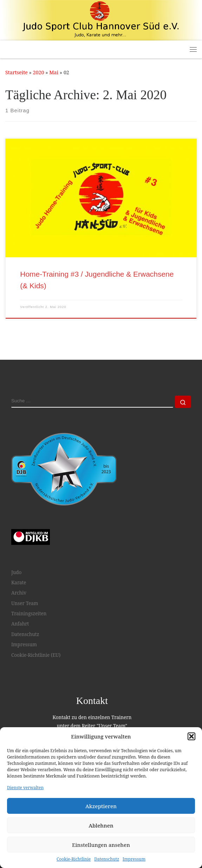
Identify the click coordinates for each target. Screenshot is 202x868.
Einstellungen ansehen (101, 845)
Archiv (19, 593)
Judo (16, 572)
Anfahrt (20, 624)
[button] (191, 736)
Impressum (134, 859)
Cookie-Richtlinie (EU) (36, 655)
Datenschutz (107, 859)
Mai (54, 72)
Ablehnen (101, 825)
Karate (19, 583)
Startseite (17, 72)
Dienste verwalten (25, 788)
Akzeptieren (101, 806)
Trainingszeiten (29, 614)
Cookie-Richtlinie (74, 859)
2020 (39, 72)
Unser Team (25, 603)
